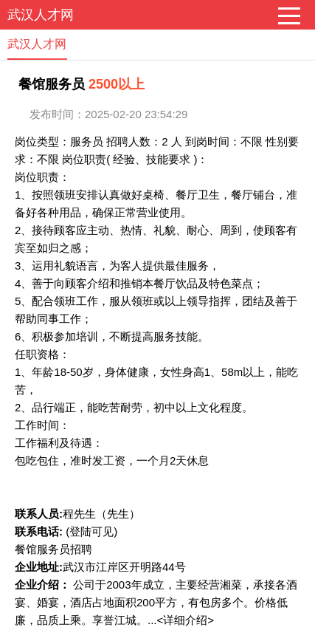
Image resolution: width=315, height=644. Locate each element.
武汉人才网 (41, 15)
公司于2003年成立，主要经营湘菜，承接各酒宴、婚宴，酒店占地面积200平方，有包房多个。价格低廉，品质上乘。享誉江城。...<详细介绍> (156, 602)
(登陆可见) (91, 531)
